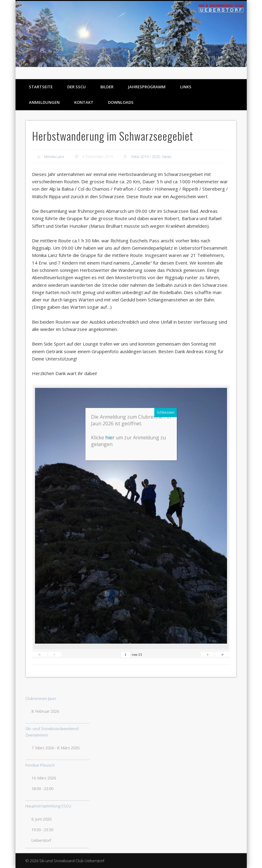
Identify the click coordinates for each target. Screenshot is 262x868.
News (167, 157)
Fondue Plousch (40, 765)
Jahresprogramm (147, 87)
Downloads (121, 102)
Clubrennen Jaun (41, 698)
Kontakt (84, 102)
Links (186, 87)
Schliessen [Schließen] (190, 674)
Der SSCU (77, 87)
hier (134, 699)
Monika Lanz (54, 157)
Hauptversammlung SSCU (48, 806)
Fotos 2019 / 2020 (146, 157)
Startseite (41, 87)
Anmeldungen (44, 102)
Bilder (107, 87)
